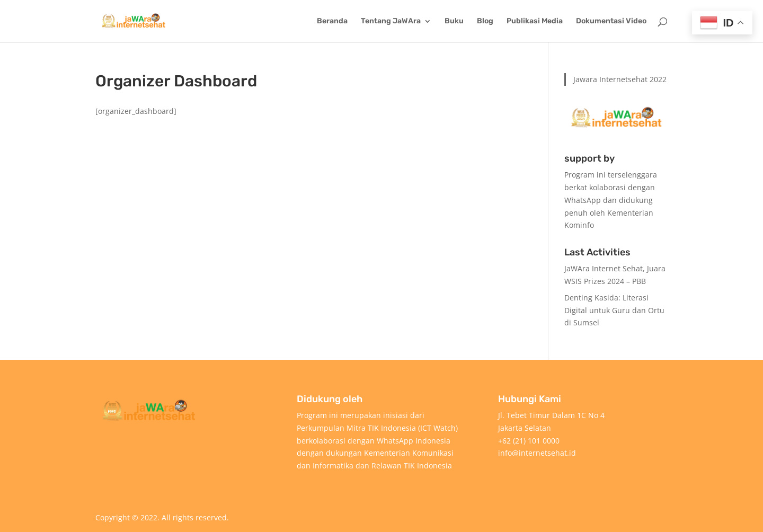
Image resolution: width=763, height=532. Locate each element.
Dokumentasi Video (611, 21)
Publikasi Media (535, 21)
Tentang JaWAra (391, 21)
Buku (454, 21)
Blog (485, 21)
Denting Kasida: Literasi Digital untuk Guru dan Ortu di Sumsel (614, 310)
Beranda (332, 21)
